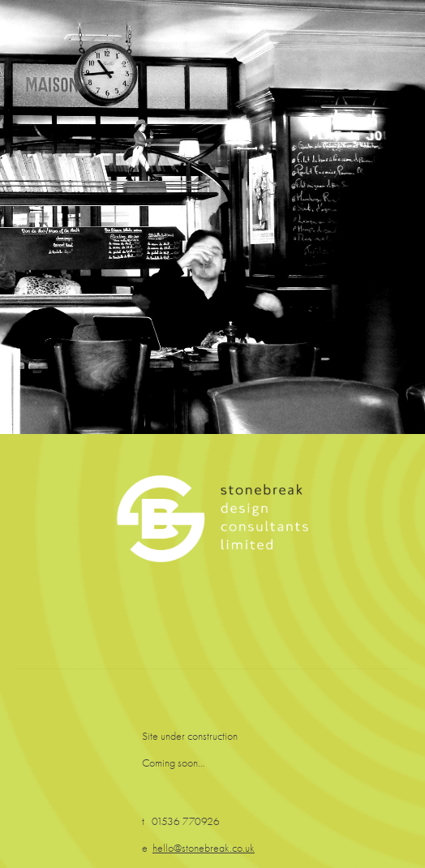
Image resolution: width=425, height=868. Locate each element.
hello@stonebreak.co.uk (204, 848)
